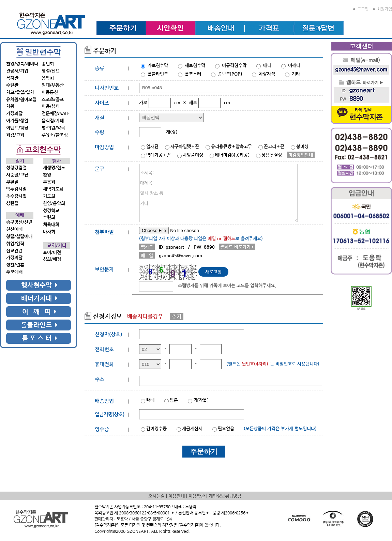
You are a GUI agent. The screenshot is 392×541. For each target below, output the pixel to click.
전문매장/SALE (56, 113)
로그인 (361, 9)
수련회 (49, 217)
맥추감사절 (16, 189)
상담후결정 (272, 155)
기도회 (49, 196)
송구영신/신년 (19, 222)
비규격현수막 (234, 65)
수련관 (12, 85)
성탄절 (12, 203)
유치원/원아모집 (21, 99)
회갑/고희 (15, 135)
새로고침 (213, 272)
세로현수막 (195, 65)
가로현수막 (158, 65)
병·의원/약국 (53, 128)
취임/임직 (15, 243)
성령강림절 (16, 167)
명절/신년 (51, 71)
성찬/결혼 (15, 265)
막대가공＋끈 (159, 155)
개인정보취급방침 (225, 496)
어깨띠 (294, 65)
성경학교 (51, 210)
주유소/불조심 (55, 135)
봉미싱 (302, 146)
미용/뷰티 (51, 106)
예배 (20, 215)
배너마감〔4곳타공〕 (232, 155)
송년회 (48, 64)
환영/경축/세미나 (22, 64)
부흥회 (49, 182)
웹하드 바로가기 (237, 247)
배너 (267, 65)
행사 (57, 161)
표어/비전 (52, 252)
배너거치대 (39, 298)
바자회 (49, 231)
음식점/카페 (53, 120)
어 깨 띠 (39, 312)
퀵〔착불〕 (201, 400)
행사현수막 (39, 285)
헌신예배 (14, 229)
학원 (10, 106)
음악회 (48, 78)
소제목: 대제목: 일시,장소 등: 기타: (218, 193)
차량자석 (267, 74)
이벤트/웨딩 (17, 128)
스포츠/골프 (53, 99)
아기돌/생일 (17, 120)
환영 (47, 175)
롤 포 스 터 (40, 338)
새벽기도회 (53, 189)
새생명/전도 (54, 167)
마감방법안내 (301, 155)
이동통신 (50, 92)
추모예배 (14, 272)
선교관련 (14, 251)
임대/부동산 (53, 85)
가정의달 (14, 113)
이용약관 (197, 496)
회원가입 (382, 9)
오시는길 (156, 496)
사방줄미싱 (193, 155)
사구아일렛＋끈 (185, 146)
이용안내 (177, 496)
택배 (150, 400)
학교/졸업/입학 (20, 92)
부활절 (12, 182)
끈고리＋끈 (274, 146)
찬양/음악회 (54, 203)
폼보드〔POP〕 (230, 74)
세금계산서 (192, 428)
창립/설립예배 (19, 236)
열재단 (152, 146)
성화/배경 (52, 259)
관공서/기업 (17, 71)
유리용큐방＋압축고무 (231, 146)
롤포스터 (193, 74)
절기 (20, 161)
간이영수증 (156, 428)
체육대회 (51, 224)
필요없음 (226, 428)
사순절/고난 (17, 175)
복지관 (12, 78)
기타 (296, 74)
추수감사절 (16, 196)
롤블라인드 (39, 325)
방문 (174, 400)
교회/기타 (57, 245)
